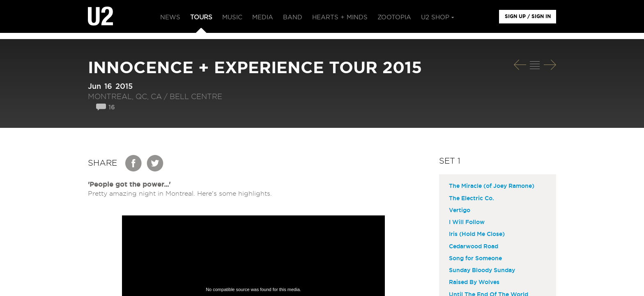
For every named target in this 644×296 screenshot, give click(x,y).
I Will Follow (467, 222)
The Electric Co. (471, 199)
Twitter (155, 163)
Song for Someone (475, 259)
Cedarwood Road (474, 247)
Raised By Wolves (474, 282)
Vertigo (460, 210)
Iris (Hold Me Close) (477, 234)
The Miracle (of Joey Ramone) (492, 186)
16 (112, 108)
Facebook (134, 163)
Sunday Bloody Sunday (482, 271)
